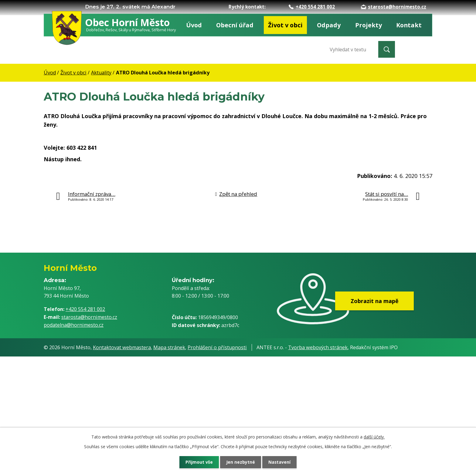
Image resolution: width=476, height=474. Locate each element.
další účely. (374, 437)
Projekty (369, 25)
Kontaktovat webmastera (122, 347)
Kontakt (409, 25)
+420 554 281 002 (312, 7)
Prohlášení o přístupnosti (217, 347)
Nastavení (280, 462)
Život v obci (285, 25)
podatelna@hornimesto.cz (74, 325)
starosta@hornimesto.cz (394, 7)
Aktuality (101, 73)
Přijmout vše (199, 462)
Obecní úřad (235, 25)
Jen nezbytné (241, 462)
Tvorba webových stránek (318, 347)
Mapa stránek (169, 347)
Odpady (329, 25)
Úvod (194, 25)
